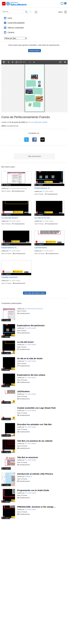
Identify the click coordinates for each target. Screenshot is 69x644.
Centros (11, 32)
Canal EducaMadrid (16, 23)
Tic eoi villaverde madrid (38, 122)
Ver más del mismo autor (34, 293)
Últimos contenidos (16, 28)
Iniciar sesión (34, 51)
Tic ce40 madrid (48, 191)
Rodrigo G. (29, 476)
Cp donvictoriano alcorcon (18, 188)
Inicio (10, 18)
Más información (34, 156)
